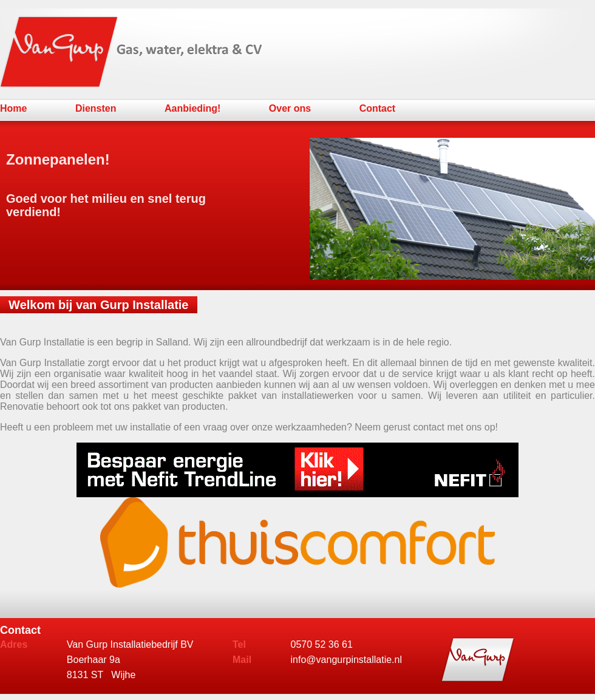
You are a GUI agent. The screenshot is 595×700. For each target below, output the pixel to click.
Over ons (290, 108)
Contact (378, 108)
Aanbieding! (192, 108)
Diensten (96, 108)
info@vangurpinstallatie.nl (346, 660)
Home (13, 108)
